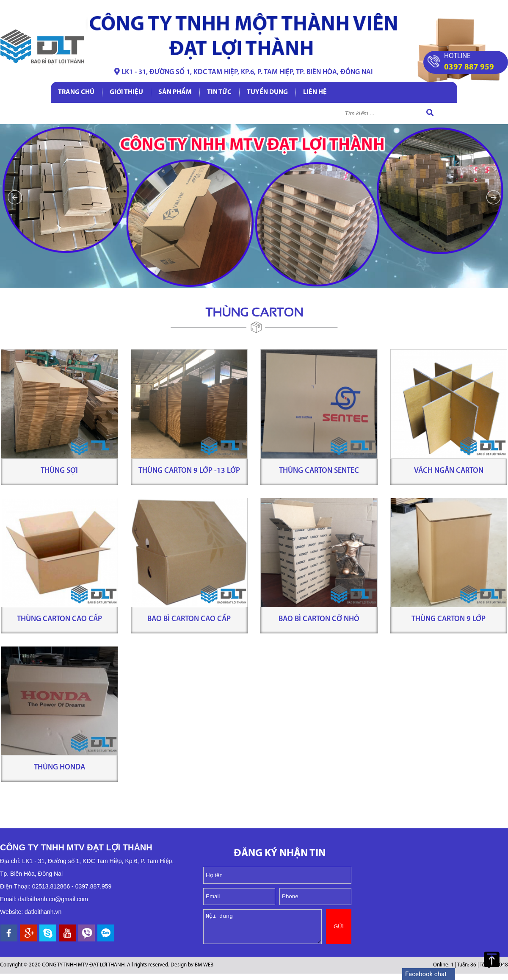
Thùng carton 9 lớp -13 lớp (189, 471)
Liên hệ (315, 92)
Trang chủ (76, 92)
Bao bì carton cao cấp (189, 619)
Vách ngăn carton (449, 471)
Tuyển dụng (267, 92)
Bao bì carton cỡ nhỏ (319, 619)
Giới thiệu (126, 92)
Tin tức (219, 92)
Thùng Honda (59, 768)
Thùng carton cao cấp (59, 619)
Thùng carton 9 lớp (449, 619)
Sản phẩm (175, 92)
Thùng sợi (59, 471)
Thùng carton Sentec (319, 471)
